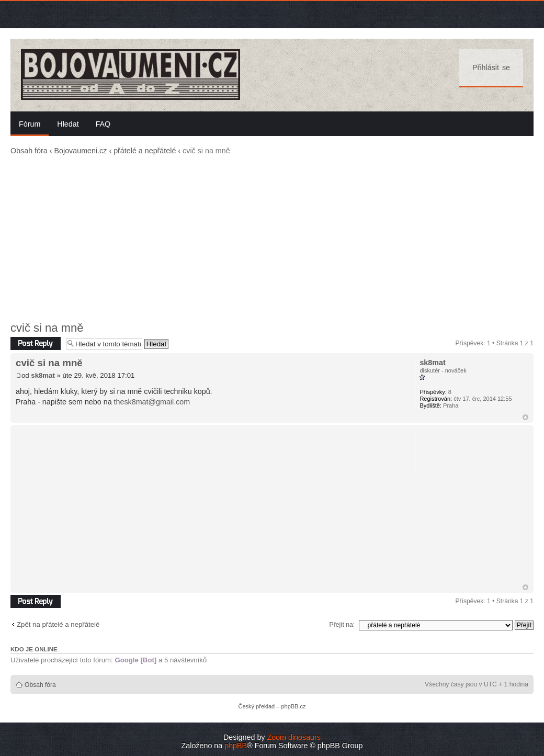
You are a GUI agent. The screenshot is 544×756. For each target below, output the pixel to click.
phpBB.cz (293, 706)
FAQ (103, 124)
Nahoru (525, 417)
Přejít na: (342, 625)
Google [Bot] (135, 660)
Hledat (68, 124)
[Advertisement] (272, 239)
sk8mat (43, 375)
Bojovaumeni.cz (80, 151)
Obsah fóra (29, 151)
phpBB (236, 746)
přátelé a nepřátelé (145, 151)
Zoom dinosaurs (294, 737)
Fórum (30, 124)
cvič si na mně (47, 328)
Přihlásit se (491, 67)
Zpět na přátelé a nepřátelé (58, 624)
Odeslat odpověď (36, 343)
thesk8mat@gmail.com (152, 402)
